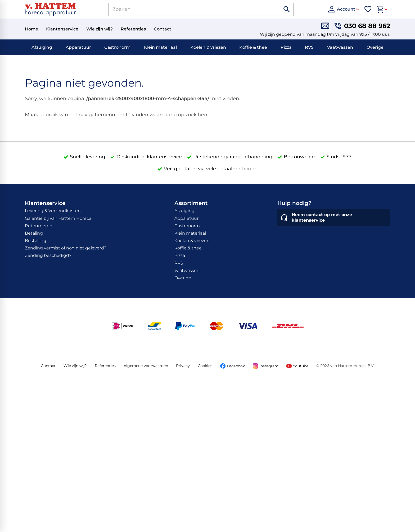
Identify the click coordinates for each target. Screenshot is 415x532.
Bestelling (36, 241)
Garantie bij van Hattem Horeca (58, 218)
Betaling (34, 233)
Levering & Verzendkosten (53, 211)
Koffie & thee (253, 47)
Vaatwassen (340, 47)
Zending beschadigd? (48, 255)
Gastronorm (117, 47)
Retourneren (39, 226)
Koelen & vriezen (208, 47)
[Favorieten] (368, 9)
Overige (375, 47)
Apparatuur (78, 47)
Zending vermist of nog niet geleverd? (66, 248)
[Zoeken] (188, 9)
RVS (309, 47)
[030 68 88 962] (362, 26)
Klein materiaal (160, 47)
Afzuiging (42, 47)
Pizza (286, 47)
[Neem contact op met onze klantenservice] (334, 218)
